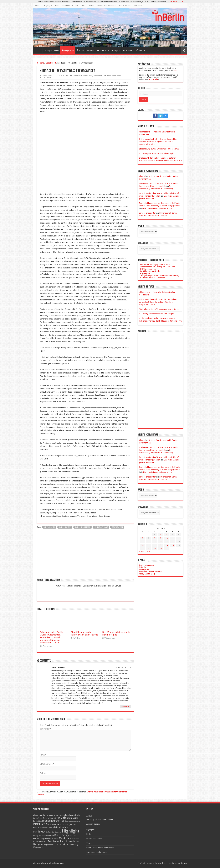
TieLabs (183, 863)
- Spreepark (145, 273)
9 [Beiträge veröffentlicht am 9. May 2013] (160, 538)
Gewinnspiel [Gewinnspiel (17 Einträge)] (57, 832)
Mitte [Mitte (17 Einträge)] (49, 839)
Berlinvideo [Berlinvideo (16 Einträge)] (37, 821)
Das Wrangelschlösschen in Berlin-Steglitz (116, 633)
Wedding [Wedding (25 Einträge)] (74, 845)
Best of (141, 50)
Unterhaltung (88, 76)
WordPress (163, 863)
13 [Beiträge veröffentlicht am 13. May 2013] (142, 542)
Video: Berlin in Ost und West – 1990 (157, 208)
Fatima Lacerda (48, 76)
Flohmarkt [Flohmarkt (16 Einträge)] (37, 827)
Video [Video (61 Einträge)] (66, 844)
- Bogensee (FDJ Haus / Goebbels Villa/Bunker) (159, 276)
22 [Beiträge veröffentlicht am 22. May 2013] (154, 545)
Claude (142, 176)
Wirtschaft (98, 76)
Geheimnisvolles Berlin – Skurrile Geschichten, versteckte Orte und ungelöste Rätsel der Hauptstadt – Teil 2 (52, 637)
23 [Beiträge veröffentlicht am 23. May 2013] (160, 545)
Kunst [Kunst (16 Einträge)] (70, 836)
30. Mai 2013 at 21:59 (123, 667)
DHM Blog (143, 567)
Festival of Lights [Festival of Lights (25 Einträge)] (65, 825)
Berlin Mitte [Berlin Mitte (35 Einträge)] (60, 818)
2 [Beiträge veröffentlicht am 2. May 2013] (160, 535)
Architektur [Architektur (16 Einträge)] (51, 816)
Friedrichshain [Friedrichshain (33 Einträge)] (61, 827)
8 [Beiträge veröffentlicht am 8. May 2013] (154, 538)
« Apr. (142, 552)
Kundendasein (65, 527)
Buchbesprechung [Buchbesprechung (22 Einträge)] (72, 821)
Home (39, 50)
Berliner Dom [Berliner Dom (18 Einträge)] (48, 818)
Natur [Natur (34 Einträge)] (69, 838)
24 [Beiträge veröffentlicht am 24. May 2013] (167, 545)
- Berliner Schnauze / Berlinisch (152, 278)
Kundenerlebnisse (83, 527)
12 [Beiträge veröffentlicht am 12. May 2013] (179, 538)
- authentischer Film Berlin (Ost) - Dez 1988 (157, 267)
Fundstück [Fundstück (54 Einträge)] (39, 832)
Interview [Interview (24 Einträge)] (46, 836)
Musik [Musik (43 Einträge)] (62, 838)
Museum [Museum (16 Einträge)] (55, 839)
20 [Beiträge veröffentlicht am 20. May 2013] (142, 545)
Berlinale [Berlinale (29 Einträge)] (76, 815)
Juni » (148, 552)
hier (175, 70)
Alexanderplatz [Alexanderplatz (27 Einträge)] (40, 815)
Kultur (80, 50)
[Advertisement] (85, 555)
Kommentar (45, 729)
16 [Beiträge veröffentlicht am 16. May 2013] (160, 542)
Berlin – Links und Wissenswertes (103, 6)
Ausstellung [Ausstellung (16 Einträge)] (60, 816)
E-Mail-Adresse (47, 764)
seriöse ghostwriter (147, 213)
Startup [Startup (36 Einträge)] (58, 845)
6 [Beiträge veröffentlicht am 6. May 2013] (142, 538)
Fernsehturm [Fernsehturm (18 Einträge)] (53, 825)
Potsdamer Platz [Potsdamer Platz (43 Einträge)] (57, 841)
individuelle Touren (70, 6)
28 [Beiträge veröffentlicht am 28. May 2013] (148, 549)
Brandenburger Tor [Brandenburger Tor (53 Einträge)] (53, 821)
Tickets (84, 6)
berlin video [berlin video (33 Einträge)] (72, 818)
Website (43, 773)
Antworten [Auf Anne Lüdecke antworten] (125, 707)
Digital (116, 50)
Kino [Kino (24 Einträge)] (52, 836)
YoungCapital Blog (147, 574)
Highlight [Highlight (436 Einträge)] (71, 831)
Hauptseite (154, 79)
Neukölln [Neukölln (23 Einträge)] (76, 838)
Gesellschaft (51, 63)
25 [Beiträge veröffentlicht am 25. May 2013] (173, 545)
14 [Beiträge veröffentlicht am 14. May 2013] (148, 542)
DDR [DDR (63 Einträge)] (36, 824)
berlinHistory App (147, 565)
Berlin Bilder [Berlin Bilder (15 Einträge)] (38, 818)
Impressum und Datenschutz (130, 6)
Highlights (48, 6)
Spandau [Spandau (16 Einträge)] (51, 845)
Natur (91, 50)
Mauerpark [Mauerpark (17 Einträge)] (42, 839)
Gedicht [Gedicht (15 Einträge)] (48, 832)
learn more (173, 2)
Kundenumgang (101, 527)
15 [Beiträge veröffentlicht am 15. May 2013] (154, 542)
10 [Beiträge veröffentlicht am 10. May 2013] (167, 538)
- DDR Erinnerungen (147, 269)
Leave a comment (114, 76)
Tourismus (103, 50)
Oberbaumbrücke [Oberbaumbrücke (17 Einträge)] (40, 842)
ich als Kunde (50, 527)
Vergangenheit (51, 50)
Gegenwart (68, 50)
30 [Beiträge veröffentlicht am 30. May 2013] (160, 549)
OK (182, 2)
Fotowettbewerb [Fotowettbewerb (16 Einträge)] (48, 827)
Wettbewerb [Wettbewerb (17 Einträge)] (38, 847)
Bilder (57, 6)
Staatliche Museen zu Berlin (151, 572)
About (37, 6)
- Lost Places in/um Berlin (150, 271)
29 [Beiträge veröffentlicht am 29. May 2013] (154, 549)
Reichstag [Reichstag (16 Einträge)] (43, 845)
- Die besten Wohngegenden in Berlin (155, 265)
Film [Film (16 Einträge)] (74, 825)
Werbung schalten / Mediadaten (100, 819)
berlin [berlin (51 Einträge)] (68, 815)
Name (43, 755)
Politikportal (144, 569)
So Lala (127, 50)
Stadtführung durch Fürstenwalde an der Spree (85, 633)
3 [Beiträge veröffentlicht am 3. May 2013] (167, 535)
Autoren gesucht (93, 824)
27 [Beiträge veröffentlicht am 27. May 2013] (142, 549)
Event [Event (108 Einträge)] (43, 824)
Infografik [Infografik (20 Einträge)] (37, 836)
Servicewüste (118, 527)
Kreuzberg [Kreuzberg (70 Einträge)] (61, 835)
